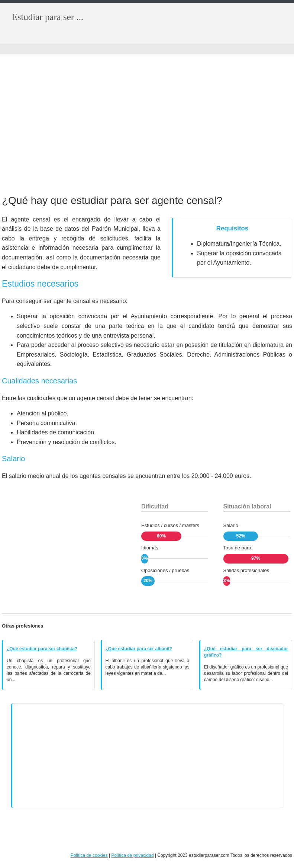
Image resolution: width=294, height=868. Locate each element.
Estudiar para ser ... (48, 17)
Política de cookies (89, 855)
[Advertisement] (147, 125)
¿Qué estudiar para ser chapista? (42, 649)
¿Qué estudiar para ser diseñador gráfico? (246, 652)
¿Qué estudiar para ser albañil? (139, 649)
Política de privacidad (132, 855)
